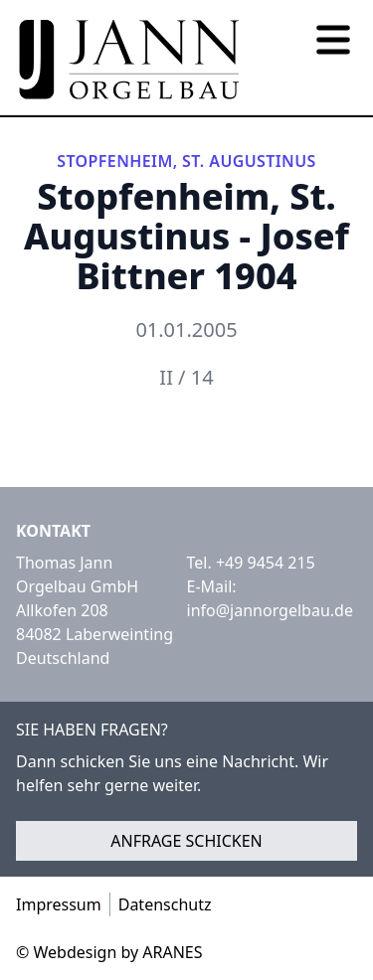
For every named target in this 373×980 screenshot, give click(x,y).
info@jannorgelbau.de (270, 610)
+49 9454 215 (266, 563)
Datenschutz (165, 904)
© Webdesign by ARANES (109, 952)
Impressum (59, 904)
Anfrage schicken (186, 841)
